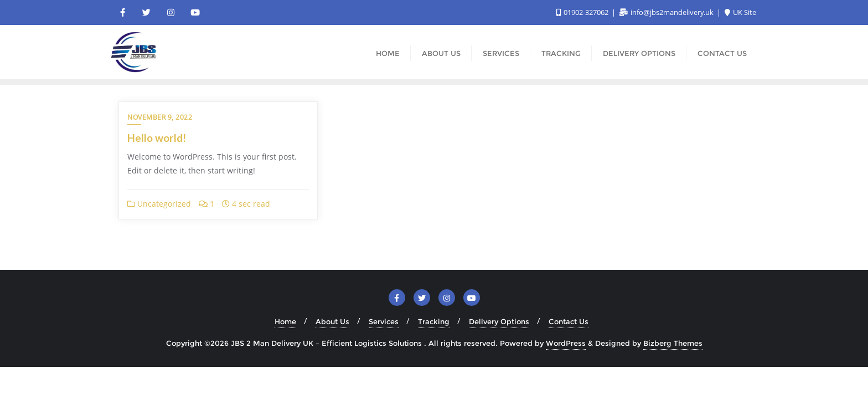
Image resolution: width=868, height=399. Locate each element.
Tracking (434, 321)
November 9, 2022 (160, 117)
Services (384, 321)
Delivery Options (499, 321)
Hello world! (157, 138)
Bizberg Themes (673, 343)
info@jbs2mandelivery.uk (667, 12)
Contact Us (569, 321)
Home (285, 321)
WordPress (566, 343)
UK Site (740, 12)
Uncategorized (159, 204)
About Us (332, 321)
